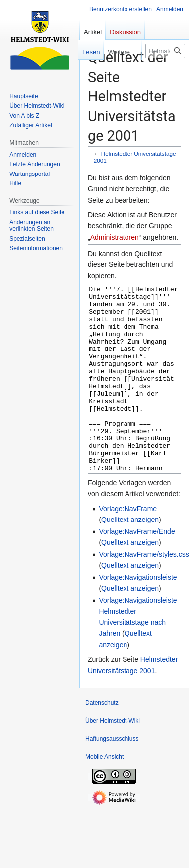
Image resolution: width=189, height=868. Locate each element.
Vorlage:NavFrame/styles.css (144, 592)
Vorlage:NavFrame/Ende (137, 569)
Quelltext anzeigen (130, 557)
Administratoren (115, 237)
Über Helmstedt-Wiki (113, 758)
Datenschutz (102, 740)
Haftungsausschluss (112, 776)
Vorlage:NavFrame (128, 546)
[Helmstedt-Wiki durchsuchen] (165, 51)
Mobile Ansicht (104, 794)
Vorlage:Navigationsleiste (138, 614)
